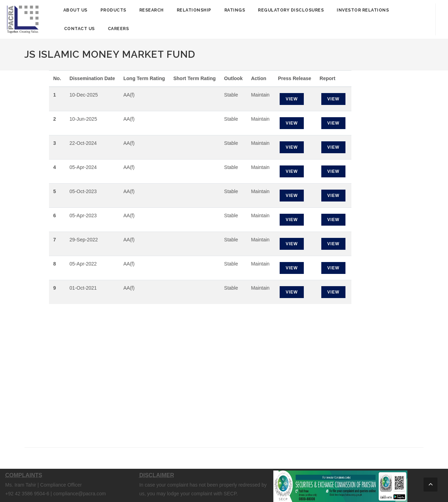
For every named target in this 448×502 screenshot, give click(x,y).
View (292, 99)
